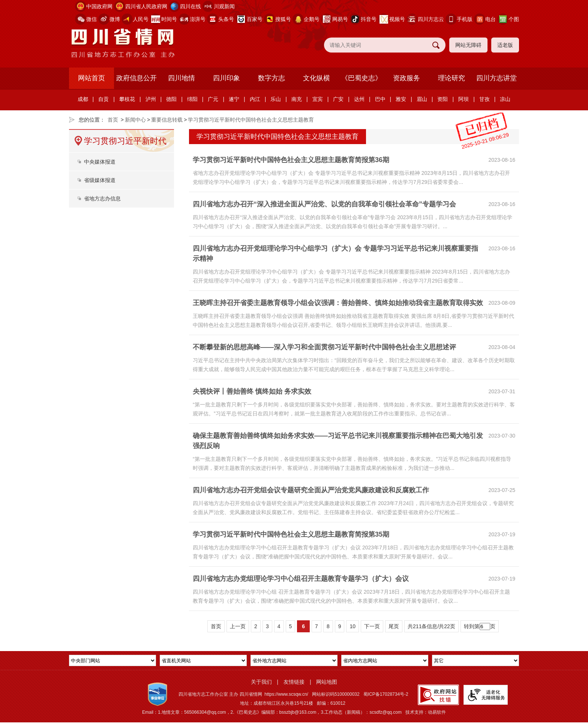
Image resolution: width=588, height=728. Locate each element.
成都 (83, 99)
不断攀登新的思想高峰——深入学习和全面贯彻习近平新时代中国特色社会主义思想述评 (324, 347)
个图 (514, 19)
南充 (297, 99)
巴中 (380, 99)
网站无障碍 (468, 45)
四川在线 (190, 6)
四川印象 (226, 78)
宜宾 (318, 99)
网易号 (340, 19)
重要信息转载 (167, 120)
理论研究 (451, 78)
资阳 (442, 99)
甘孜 (484, 99)
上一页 (238, 626)
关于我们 (261, 682)
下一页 (372, 626)
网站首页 (91, 78)
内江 (255, 99)
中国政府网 (99, 6)
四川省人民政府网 (146, 6)
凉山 (505, 99)
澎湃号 (198, 19)
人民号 (141, 19)
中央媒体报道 (100, 162)
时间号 (169, 19)
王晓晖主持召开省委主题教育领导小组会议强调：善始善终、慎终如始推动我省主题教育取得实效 (338, 303)
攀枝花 (127, 99)
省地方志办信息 (102, 199)
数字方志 (271, 78)
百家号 (255, 19)
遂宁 (234, 99)
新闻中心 (135, 120)
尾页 (394, 626)
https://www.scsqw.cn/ (286, 694)
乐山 (276, 99)
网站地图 (327, 682)
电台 (490, 19)
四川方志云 (431, 19)
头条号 (226, 19)
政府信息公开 (136, 78)
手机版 (465, 19)
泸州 (151, 99)
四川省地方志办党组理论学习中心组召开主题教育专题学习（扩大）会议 (301, 579)
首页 (113, 120)
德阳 (171, 99)
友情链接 (294, 682)
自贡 (103, 99)
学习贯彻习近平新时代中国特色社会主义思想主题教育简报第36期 (291, 160)
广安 (338, 99)
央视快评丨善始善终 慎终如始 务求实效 (252, 391)
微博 (115, 19)
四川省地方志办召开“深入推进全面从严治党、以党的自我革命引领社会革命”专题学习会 (324, 204)
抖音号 (369, 19)
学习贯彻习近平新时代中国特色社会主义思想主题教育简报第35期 (291, 534)
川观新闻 (224, 6)
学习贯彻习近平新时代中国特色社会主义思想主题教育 (251, 120)
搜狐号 (283, 19)
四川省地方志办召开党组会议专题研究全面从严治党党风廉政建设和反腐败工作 (311, 490)
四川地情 (181, 78)
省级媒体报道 (100, 180)
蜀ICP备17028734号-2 (386, 694)
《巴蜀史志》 (361, 78)
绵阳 (192, 99)
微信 (91, 19)
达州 (359, 99)
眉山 (422, 99)
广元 (213, 99)
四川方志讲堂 (496, 78)
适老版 (505, 45)
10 (352, 626)
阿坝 (463, 99)
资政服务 (406, 78)
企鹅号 (312, 19)
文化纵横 (316, 78)
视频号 (397, 19)
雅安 (401, 99)
